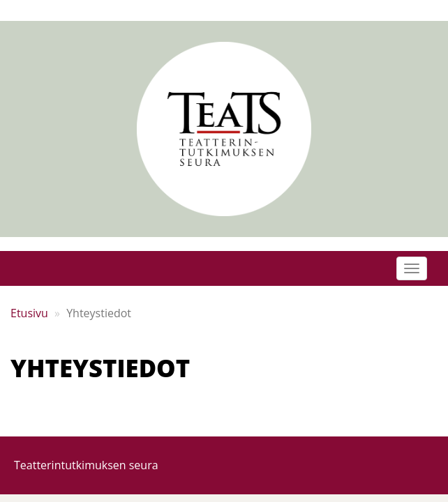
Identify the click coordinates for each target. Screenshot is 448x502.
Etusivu (29, 313)
